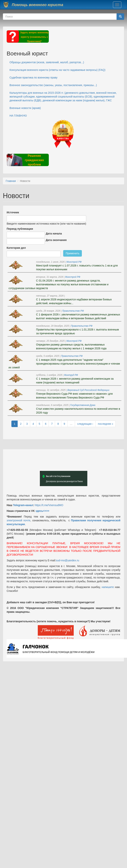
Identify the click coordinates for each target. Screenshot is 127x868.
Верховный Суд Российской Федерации (88, 390)
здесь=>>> (42, 511)
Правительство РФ (73, 311)
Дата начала (54, 234)
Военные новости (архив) (25, 108)
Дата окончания (56, 240)
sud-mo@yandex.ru (68, 560)
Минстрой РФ (74, 262)
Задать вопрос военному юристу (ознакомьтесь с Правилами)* (34, 37)
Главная (11, 181)
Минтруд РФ (71, 375)
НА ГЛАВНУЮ (18, 116)
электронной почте (19, 520)
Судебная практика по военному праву (34, 78)
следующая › (85, 424)
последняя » (106, 424)
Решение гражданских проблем (34, 160)
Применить (73, 253)
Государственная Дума (83, 405)
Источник (13, 212)
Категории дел (16, 248)
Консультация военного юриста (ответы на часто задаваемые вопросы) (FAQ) (57, 70)
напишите (108, 587)
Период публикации (20, 229)
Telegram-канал (23, 505)
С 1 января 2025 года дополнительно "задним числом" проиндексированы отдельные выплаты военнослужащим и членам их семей (64, 364)
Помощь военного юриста (37, 5)
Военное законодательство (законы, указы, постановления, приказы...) (53, 85)
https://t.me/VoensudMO (49, 505)
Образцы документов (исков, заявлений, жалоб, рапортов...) (47, 62)
